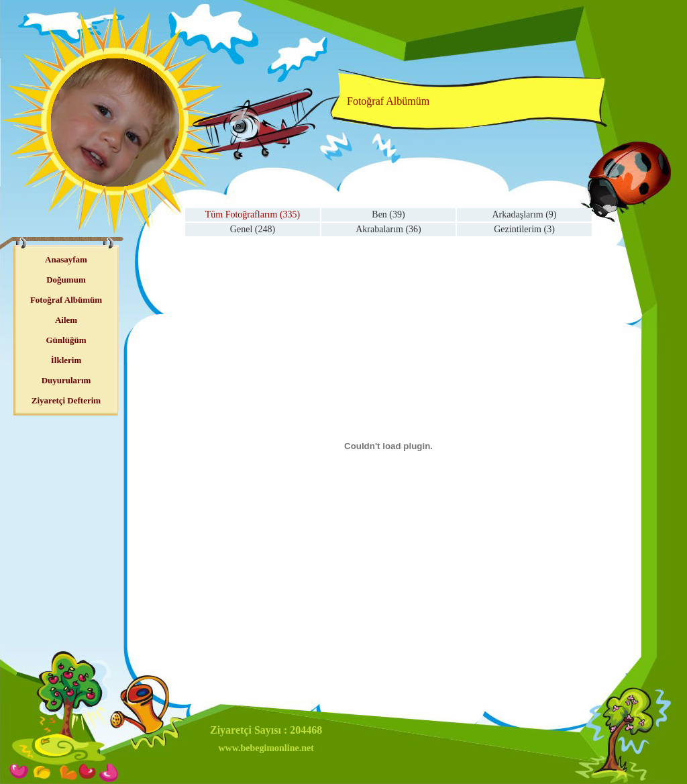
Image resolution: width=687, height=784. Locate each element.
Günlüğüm (66, 340)
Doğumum (66, 280)
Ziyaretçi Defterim (66, 400)
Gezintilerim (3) (524, 229)
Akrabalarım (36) (388, 229)
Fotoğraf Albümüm (66, 300)
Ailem (66, 320)
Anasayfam (66, 259)
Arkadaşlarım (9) (524, 214)
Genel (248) (253, 229)
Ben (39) (388, 214)
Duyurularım (66, 380)
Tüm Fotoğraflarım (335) (253, 214)
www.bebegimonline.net (266, 748)
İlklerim (66, 360)
